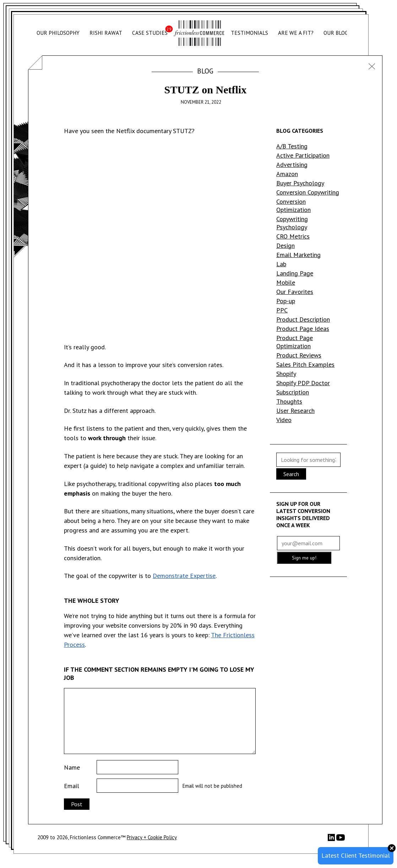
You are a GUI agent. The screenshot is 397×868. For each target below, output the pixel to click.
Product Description (303, 319)
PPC (282, 310)
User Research (295, 411)
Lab (281, 264)
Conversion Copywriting (308, 192)
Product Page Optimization (295, 342)
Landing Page (295, 273)
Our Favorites (295, 292)
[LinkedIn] (332, 839)
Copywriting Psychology (292, 223)
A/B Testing (292, 146)
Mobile (286, 282)
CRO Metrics (293, 236)
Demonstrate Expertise (184, 576)
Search (291, 474)
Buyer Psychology (300, 183)
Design (285, 245)
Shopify (286, 374)
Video (284, 420)
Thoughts (289, 401)
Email (72, 786)
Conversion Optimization (293, 206)
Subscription (293, 392)
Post (77, 804)
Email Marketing (298, 255)
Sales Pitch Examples (305, 364)
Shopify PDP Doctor (303, 383)
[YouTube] (341, 840)
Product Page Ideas (303, 329)
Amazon (287, 174)
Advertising (292, 165)
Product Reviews (299, 355)
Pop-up (286, 301)
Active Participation (303, 155)
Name (72, 767)
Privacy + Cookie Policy (152, 837)
